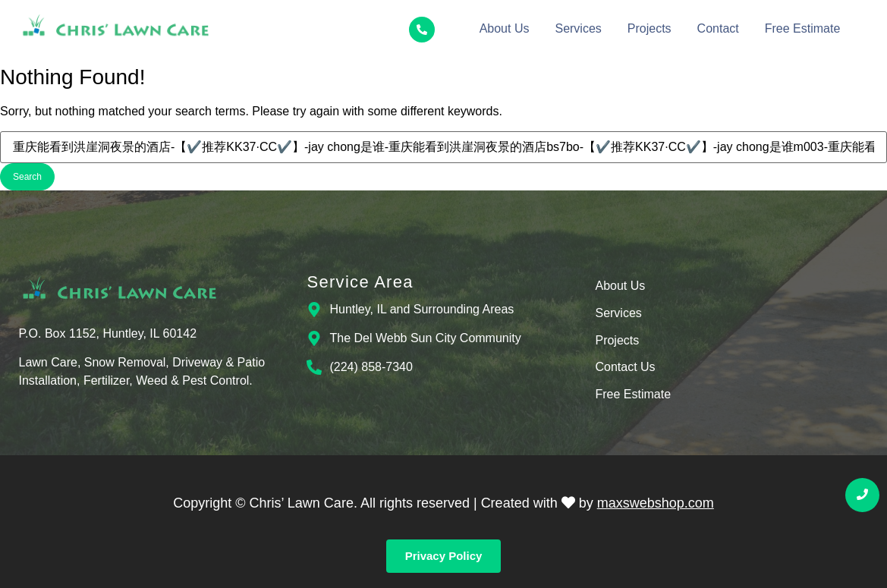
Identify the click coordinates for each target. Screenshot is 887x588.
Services (578, 28)
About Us (505, 28)
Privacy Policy (444, 556)
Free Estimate (803, 28)
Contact (718, 28)
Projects (650, 28)
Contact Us (625, 368)
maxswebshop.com (656, 503)
